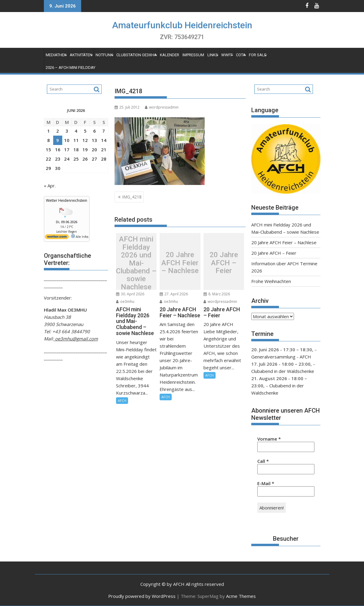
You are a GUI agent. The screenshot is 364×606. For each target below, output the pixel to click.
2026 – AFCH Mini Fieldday (70, 68)
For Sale (258, 55)
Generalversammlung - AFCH (281, 357)
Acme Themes (241, 596)
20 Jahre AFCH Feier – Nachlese (180, 263)
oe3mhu (125, 301)
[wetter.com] (57, 238)
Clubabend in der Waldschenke (283, 371)
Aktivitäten (81, 55)
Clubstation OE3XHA (136, 55)
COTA (241, 55)
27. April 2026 (174, 294)
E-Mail (266, 483)
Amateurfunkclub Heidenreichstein (182, 25)
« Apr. (50, 186)
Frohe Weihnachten (271, 281)
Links (213, 55)
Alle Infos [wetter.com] (80, 237)
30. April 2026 (130, 294)
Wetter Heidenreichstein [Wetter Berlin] (67, 200)
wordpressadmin (162, 107)
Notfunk (104, 55)
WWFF (227, 55)
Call (263, 461)
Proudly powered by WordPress (142, 596)
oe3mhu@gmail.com (76, 339)
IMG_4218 (132, 197)
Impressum (193, 55)
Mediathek (56, 55)
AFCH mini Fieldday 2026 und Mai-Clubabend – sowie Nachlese (136, 263)
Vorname (269, 439)
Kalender (170, 55)
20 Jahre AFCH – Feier (224, 263)
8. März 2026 (217, 294)
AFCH (122, 400)
